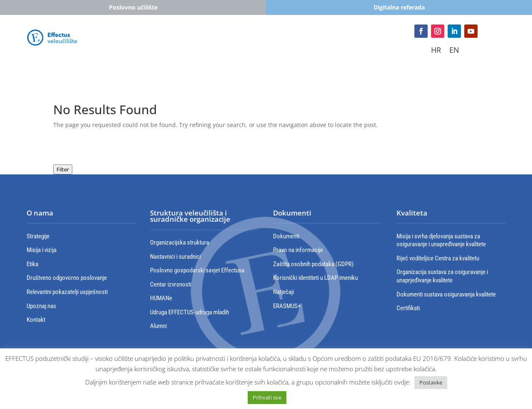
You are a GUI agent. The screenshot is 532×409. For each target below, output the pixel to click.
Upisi (101, 41)
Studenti (134, 41)
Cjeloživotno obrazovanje (235, 41)
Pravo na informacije (298, 250)
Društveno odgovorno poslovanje (67, 278)
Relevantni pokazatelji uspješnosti (67, 292)
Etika (32, 264)
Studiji (170, 41)
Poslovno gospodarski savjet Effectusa (197, 270)
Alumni (158, 326)
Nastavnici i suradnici (175, 257)
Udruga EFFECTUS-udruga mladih (190, 312)
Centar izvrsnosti (171, 284)
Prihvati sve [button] (267, 397)
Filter (63, 169)
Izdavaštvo (215, 53)
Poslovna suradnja (352, 41)
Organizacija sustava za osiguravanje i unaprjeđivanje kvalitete (442, 276)
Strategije (38, 236)
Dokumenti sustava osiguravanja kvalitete (446, 294)
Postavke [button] (431, 382)
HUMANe (161, 298)
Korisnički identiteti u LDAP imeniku (315, 278)
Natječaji (283, 292)
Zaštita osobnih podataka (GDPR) (313, 264)
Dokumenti (286, 236)
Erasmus (303, 41)
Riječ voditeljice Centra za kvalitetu (438, 258)
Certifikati (408, 308)
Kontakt (258, 53)
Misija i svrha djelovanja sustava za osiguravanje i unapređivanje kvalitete (441, 240)
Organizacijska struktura (180, 242)
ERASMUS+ (287, 306)
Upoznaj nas (41, 306)
